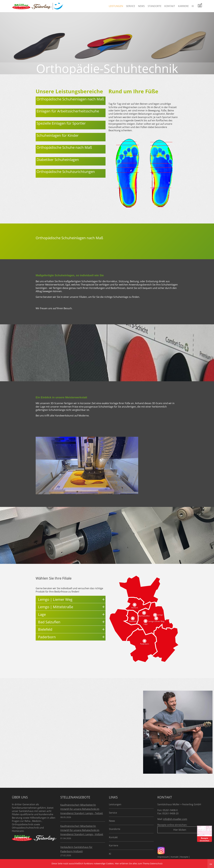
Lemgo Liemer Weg (156, 621)
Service (131, 6)
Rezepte (184, 857)
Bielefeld (133, 621)
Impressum (163, 857)
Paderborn (145, 644)
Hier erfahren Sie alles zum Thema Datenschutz (139, 863)
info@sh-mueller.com (175, 819)
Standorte (155, 6)
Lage (146, 624)
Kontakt (170, 6)
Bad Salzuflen (144, 616)
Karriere (183, 6)
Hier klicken (180, 830)
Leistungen (116, 6)
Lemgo (160, 615)
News (141, 6)
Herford (134, 608)
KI (193, 6)
